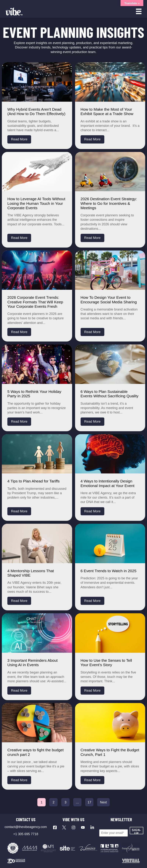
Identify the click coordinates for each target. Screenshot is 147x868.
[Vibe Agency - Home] (14, 11)
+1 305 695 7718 (26, 834)
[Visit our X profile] (64, 827)
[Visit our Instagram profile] (73, 827)
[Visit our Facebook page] (55, 827)
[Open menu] (139, 11)
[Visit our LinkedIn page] (92, 827)
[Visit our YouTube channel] (83, 827)
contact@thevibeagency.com (26, 827)
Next (103, 802)
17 (89, 802)
